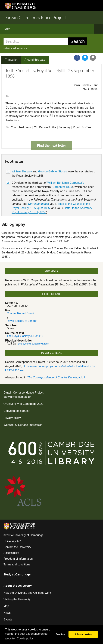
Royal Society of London (22, 309)
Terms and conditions (17, 552)
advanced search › (15, 48)
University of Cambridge (21, 392)
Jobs (7, 614)
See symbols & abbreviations (33, 331)
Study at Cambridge (17, 562)
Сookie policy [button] (25, 638)
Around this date (35, 60)
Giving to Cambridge (16, 621)
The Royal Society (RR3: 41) (25, 324)
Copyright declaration (17, 399)
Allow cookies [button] (83, 634)
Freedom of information (18, 546)
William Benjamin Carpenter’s (66, 170)
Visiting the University (17, 587)
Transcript (11, 60)
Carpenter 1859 (62, 175)
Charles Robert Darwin (21, 301)
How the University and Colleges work (27, 580)
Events (8, 607)
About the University (18, 573)
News (7, 600)
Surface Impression (30, 413)
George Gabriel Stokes (53, 159)
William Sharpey (22, 159)
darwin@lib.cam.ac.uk (17, 384)
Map (6, 594)
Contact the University (17, 535)
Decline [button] (60, 634)
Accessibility (11, 541)
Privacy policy (12, 406)
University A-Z (12, 529)
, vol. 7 (56, 365)
